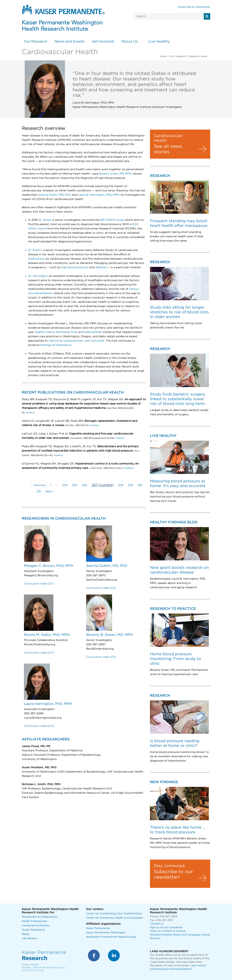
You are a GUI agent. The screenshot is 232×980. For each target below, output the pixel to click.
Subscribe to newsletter (194, 7)
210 (140, 485)
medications (36, 259)
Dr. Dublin (35, 250)
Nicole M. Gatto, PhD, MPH (47, 635)
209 (130, 485)
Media (26, 934)
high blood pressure (75, 267)
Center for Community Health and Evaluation (115, 918)
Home (163, 56)
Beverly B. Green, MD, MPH (110, 635)
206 (84, 485)
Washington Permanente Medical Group (111, 937)
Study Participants (33, 930)
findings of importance (56, 345)
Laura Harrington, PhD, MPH (48, 704)
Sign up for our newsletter (166, 928)
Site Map (26, 968)
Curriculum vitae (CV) (39, 584)
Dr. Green (45, 220)
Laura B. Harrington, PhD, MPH (99, 195)
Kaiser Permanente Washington (106, 933)
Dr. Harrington (38, 276)
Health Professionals (34, 921)
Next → (51, 492)
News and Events (70, 42)
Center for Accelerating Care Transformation (114, 914)
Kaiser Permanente (98, 928)
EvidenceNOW (92, 332)
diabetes (101, 267)
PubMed (30, 413)
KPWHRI (34, 965)
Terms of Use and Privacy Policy (49, 968)
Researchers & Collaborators (40, 917)
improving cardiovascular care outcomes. (77, 341)
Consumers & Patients (36, 926)
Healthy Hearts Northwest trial (56, 332)
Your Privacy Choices (33, 970)
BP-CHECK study (112, 220)
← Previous (38, 485)
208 (121, 485)
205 (75, 485)
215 (39, 492)
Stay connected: (170, 866)
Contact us (157, 924)
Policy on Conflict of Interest (168, 931)
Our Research (36, 42)
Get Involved (103, 42)
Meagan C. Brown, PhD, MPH (49, 566)
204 (65, 485)
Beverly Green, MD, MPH (115, 174)
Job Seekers (29, 939)
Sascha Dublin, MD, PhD (54, 195)
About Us (130, 42)
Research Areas (198, 56)
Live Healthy (159, 42)
